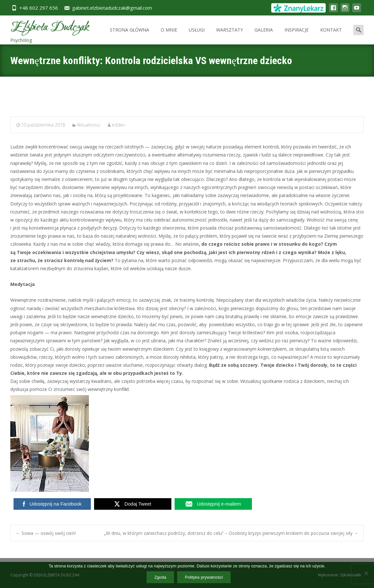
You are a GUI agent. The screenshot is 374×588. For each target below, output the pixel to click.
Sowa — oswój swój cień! (46, 533)
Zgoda (160, 577)
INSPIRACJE (297, 36)
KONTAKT (331, 36)
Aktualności (88, 125)
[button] (187, 443)
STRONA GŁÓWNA (129, 36)
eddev (118, 125)
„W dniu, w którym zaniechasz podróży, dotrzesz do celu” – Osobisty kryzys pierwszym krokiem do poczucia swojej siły (231, 533)
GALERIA (264, 36)
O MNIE (169, 36)
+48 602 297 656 (39, 8)
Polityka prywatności (204, 577)
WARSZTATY (230, 36)
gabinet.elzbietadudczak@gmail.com (112, 8)
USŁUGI (197, 36)
